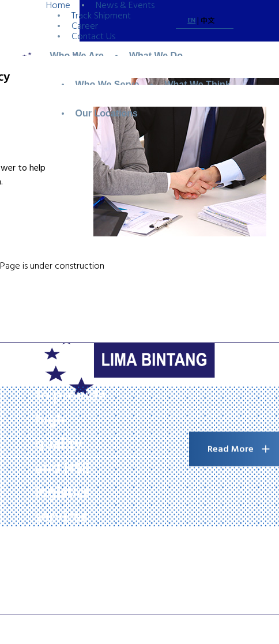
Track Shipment (101, 16)
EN (191, 20)
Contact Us (93, 36)
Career (85, 26)
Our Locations (107, 113)
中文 (208, 21)
